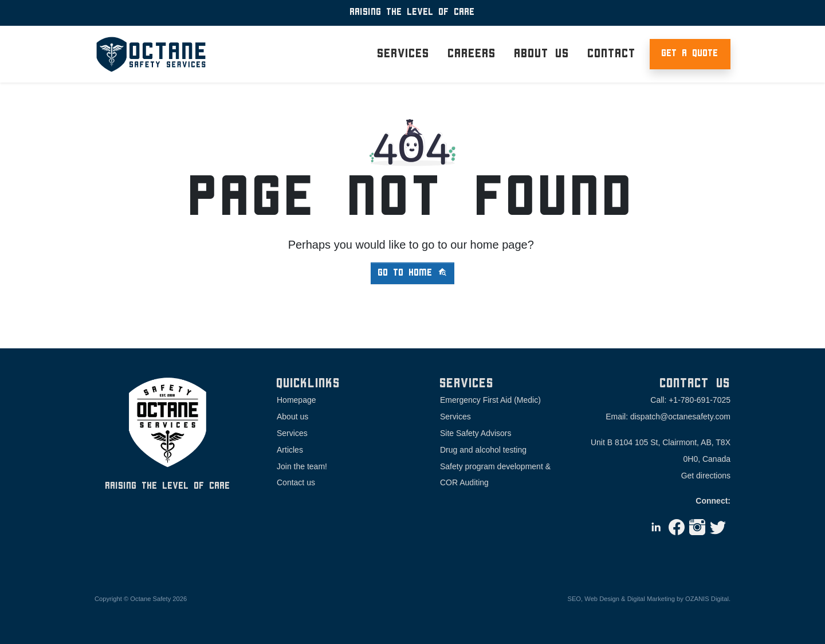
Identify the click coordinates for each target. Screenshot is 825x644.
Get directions (706, 476)
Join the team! (302, 466)
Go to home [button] (412, 272)
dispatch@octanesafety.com (680, 417)
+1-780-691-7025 (700, 400)
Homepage (296, 400)
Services (292, 433)
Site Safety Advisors (476, 433)
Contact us (296, 482)
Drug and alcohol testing (483, 450)
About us (292, 417)
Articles (290, 450)
